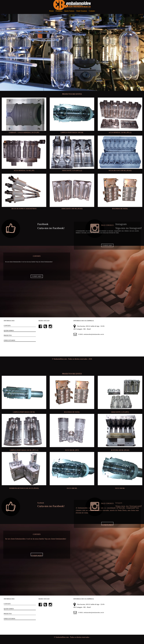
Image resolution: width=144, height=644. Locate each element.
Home (51, 11)
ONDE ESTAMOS (9, 340)
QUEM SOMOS (9, 331)
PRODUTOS (8, 335)
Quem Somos (69, 11)
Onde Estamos (82, 11)
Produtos (59, 11)
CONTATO (7, 326)
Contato (92, 11)
